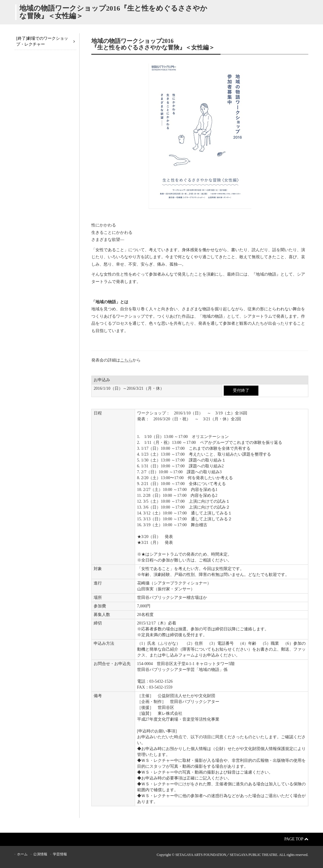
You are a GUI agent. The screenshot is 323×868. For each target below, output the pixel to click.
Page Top (296, 839)
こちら (126, 360)
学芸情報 (60, 854)
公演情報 (40, 854)
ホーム (22, 854)
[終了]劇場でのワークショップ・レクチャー (42, 41)
